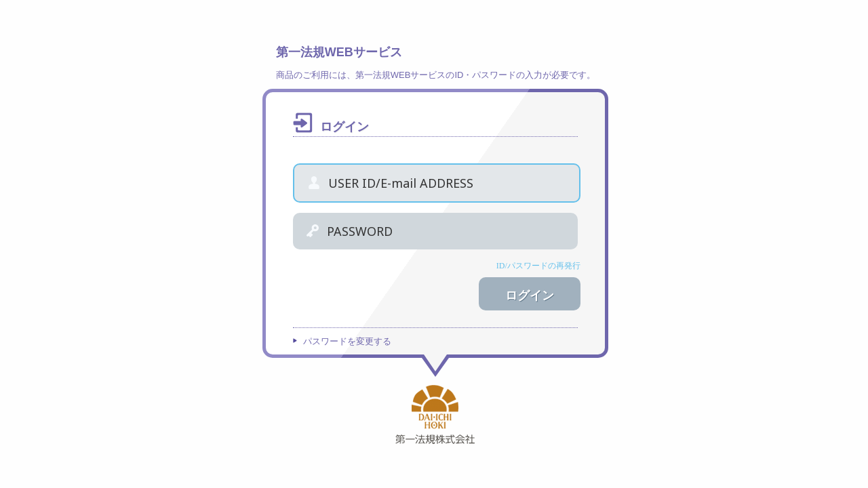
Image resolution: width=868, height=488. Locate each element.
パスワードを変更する (347, 341)
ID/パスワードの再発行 (538, 266)
